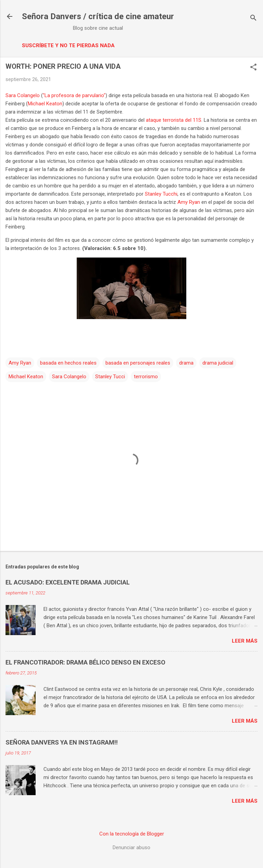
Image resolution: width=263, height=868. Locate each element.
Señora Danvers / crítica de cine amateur (98, 16)
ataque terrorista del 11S (174, 120)
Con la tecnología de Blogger (132, 834)
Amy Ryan (189, 202)
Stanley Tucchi (161, 194)
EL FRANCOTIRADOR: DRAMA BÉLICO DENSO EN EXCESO (85, 662)
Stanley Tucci (110, 377)
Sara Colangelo (23, 95)
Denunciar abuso (131, 847)
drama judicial (218, 363)
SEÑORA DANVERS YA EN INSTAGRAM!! (62, 742)
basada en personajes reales (138, 363)
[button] (253, 68)
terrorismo (146, 377)
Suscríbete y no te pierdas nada (68, 45)
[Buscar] (253, 19)
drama (186, 363)
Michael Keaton (45, 104)
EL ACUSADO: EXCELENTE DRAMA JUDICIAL (68, 582)
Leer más (245, 641)
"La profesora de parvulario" (74, 95)
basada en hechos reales (68, 363)
